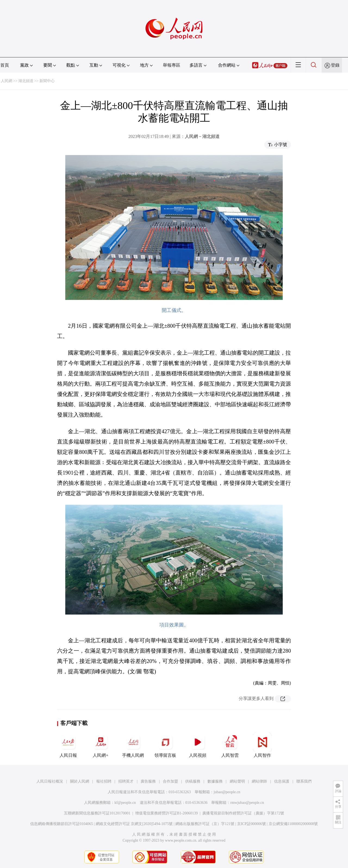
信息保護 (282, 781)
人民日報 (68, 745)
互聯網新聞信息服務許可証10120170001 (97, 813)
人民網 (7, 81)
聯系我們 (304, 781)
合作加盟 (170, 781)
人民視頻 (198, 745)
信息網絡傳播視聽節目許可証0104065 (62, 824)
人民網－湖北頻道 (202, 136)
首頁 (5, 65)
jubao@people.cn (227, 792)
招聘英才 (126, 781)
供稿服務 (193, 781)
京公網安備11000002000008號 (293, 824)
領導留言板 (165, 745)
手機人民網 (133, 745)
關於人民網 (80, 781)
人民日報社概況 (50, 781)
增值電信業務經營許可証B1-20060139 (167, 813)
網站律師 (259, 781)
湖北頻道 (26, 81)
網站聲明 (237, 781)
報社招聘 (104, 781)
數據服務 (215, 781)
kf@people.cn (125, 803)
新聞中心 (47, 81)
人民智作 (262, 745)
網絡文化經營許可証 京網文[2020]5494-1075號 (134, 824)
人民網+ (101, 745)
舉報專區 (172, 65)
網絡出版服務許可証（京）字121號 (205, 824)
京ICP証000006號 (251, 824)
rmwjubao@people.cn (247, 803)
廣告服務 (148, 781)
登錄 (335, 65)
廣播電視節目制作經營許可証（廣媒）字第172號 (243, 813)
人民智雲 (230, 745)
